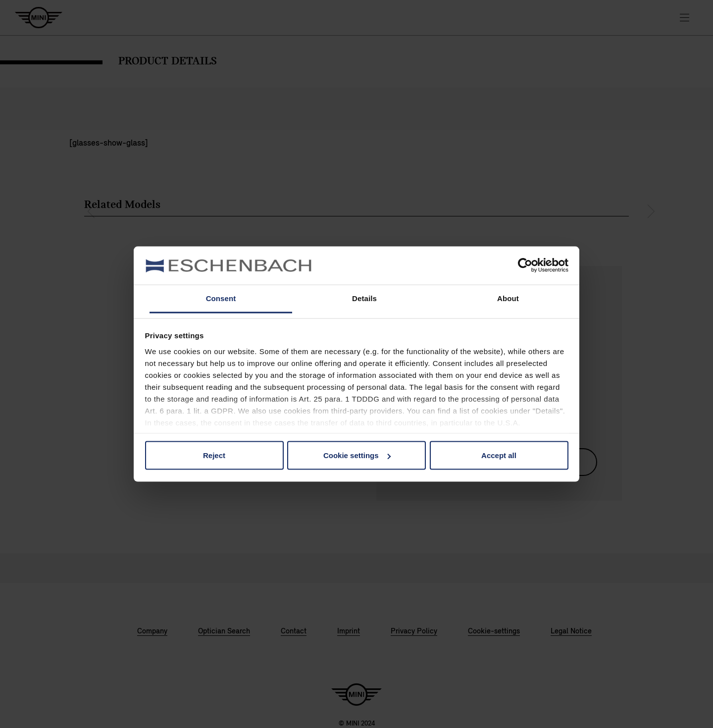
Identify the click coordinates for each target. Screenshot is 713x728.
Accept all (499, 455)
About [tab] (508, 298)
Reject (214, 455)
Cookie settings (357, 455)
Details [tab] (364, 298)
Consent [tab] (221, 298)
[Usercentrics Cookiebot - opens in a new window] (525, 265)
